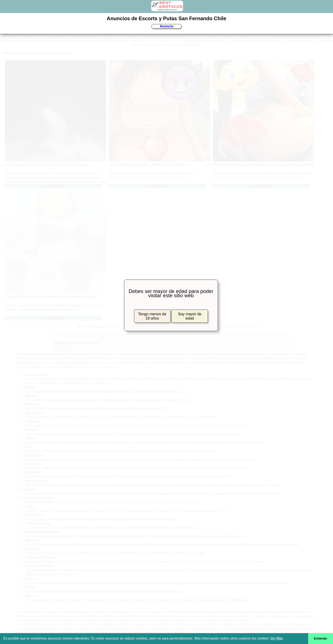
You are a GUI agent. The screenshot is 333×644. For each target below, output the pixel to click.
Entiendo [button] (321, 638)
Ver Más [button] (277, 638)
